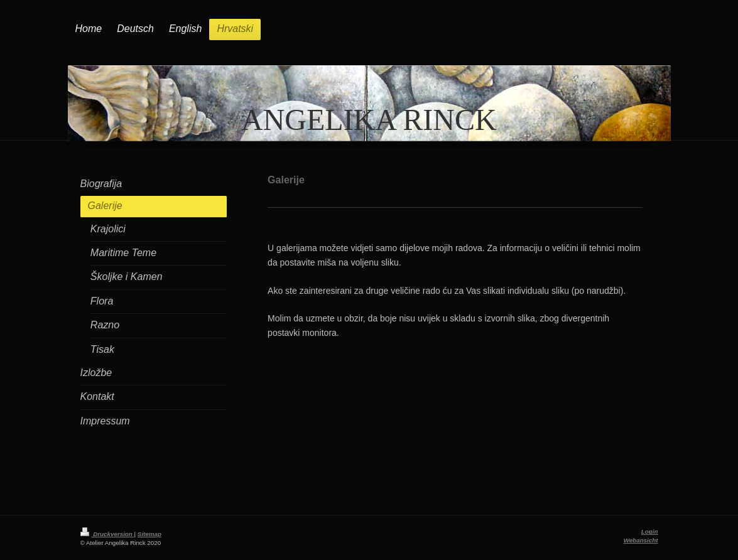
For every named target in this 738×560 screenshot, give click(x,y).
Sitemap (149, 534)
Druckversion (107, 534)
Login (650, 531)
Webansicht (641, 540)
